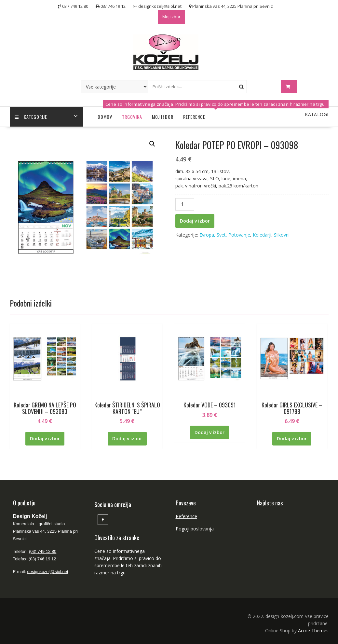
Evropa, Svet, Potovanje (225, 235)
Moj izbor (171, 17)
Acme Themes (313, 630)
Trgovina (132, 117)
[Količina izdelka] (185, 204)
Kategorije (31, 117)
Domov (105, 117)
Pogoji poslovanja (195, 529)
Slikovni (282, 235)
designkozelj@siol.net (48, 572)
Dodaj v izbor (195, 221)
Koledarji (262, 235)
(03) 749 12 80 (43, 551)
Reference (194, 117)
